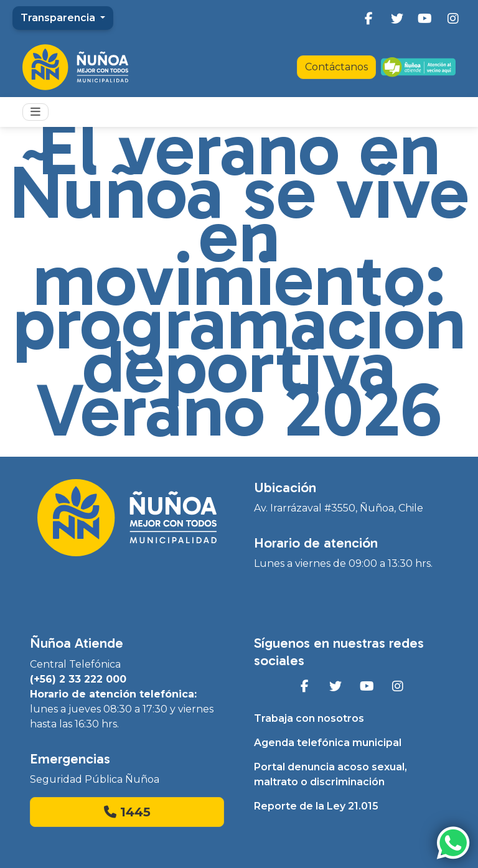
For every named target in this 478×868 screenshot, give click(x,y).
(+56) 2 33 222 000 (78, 679)
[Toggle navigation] (35, 112)
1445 (127, 812)
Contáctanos (336, 67)
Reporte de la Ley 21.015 (316, 806)
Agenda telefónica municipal (328, 743)
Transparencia (59, 18)
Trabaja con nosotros (309, 718)
